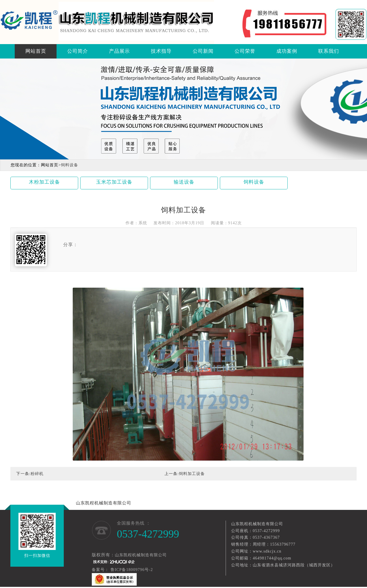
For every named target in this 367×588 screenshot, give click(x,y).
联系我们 (329, 51)
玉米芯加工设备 (114, 182)
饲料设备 (254, 182)
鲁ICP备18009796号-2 (132, 570)
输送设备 (184, 182)
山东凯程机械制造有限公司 (104, 503)
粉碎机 (37, 474)
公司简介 (78, 51)
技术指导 (161, 51)
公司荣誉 (245, 51)
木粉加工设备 (44, 182)
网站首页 (36, 51)
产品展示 (119, 51)
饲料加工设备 (192, 474)
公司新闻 (203, 51)
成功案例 (287, 51)
